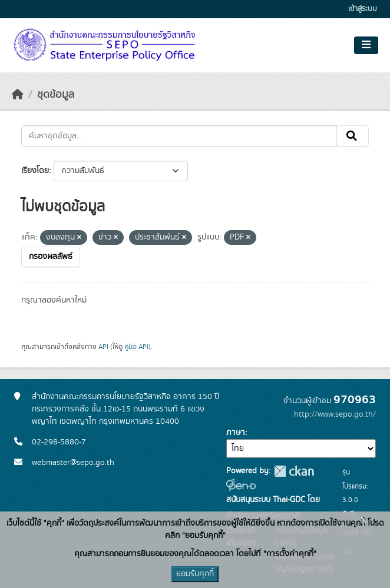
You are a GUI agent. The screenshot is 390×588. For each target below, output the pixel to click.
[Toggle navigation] (366, 45)
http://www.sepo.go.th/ (335, 414)
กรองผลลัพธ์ (51, 257)
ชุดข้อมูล (56, 95)
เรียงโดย (35, 171)
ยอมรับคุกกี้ (195, 574)
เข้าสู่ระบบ (363, 9)
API (103, 347)
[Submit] (353, 136)
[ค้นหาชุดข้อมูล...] (179, 136)
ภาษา (236, 433)
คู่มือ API (136, 347)
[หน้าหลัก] (18, 95)
